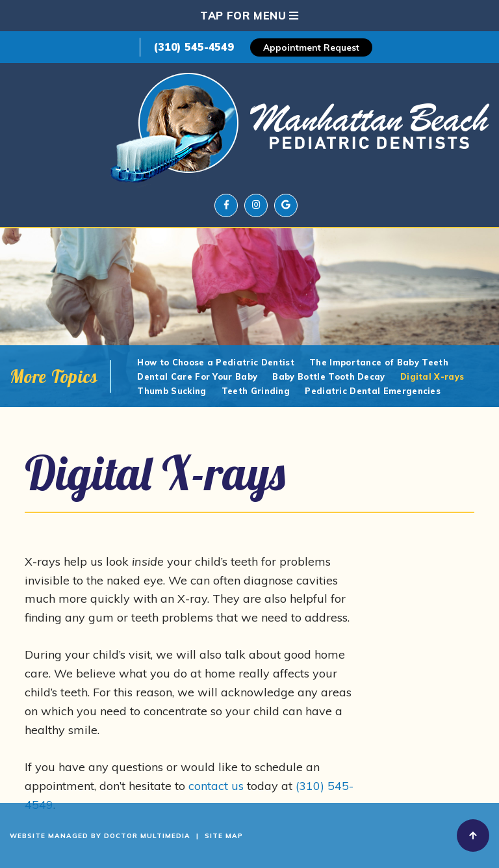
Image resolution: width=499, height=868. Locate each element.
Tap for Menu (249, 16)
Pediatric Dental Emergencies (373, 391)
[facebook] (226, 205)
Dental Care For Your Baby (197, 377)
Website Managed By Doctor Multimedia (100, 835)
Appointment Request (311, 47)
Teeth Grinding (256, 391)
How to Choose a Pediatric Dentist (215, 362)
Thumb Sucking (172, 391)
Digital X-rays (432, 377)
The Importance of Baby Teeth (379, 362)
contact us (216, 786)
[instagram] (256, 205)
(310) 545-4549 (194, 47)
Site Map (224, 835)
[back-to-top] (473, 835)
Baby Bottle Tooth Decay (328, 377)
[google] (286, 205)
